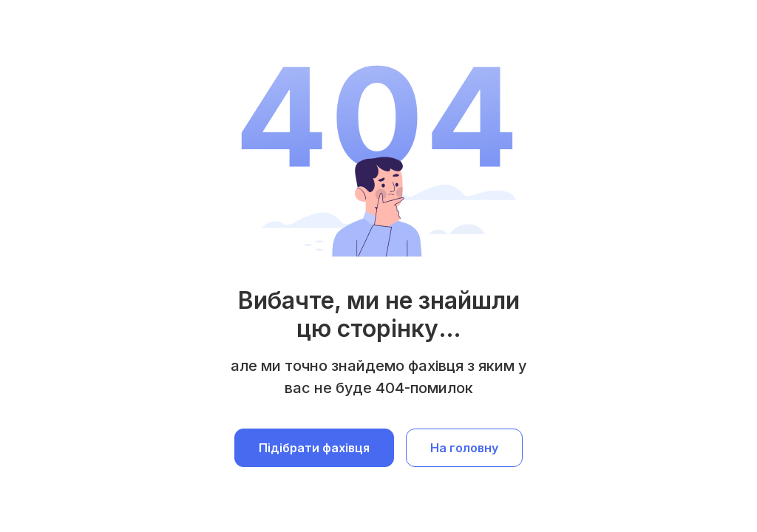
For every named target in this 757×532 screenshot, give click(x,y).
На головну (464, 448)
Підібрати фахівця (314, 448)
